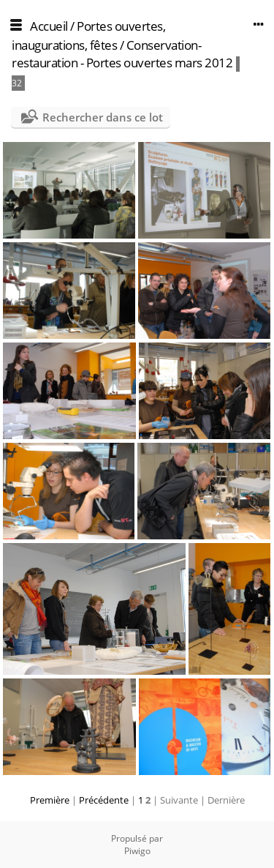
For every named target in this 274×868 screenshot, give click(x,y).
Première (50, 800)
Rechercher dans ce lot (103, 117)
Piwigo (137, 851)
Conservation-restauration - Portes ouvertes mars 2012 (122, 54)
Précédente (104, 800)
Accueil (49, 26)
